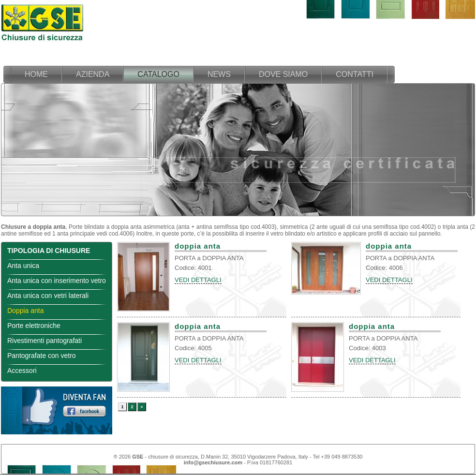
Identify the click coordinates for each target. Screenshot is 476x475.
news (219, 74)
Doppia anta (26, 311)
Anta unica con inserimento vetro (57, 281)
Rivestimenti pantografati (45, 341)
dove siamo (283, 74)
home (36, 74)
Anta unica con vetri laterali (48, 296)
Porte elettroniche (34, 326)
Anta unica (23, 266)
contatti (355, 74)
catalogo (158, 74)
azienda (93, 74)
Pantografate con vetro (42, 356)
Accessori (22, 371)
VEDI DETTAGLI (198, 280)
